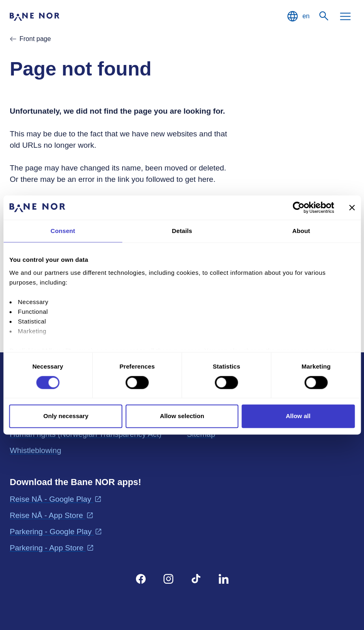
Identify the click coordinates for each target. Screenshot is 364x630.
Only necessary (66, 416)
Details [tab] (182, 231)
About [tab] (301, 231)
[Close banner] (352, 207)
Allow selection (182, 416)
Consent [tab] (63, 231)
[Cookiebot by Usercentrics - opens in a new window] (298, 207)
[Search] (324, 16)
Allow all (298, 416)
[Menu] (345, 16)
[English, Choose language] (298, 16)
